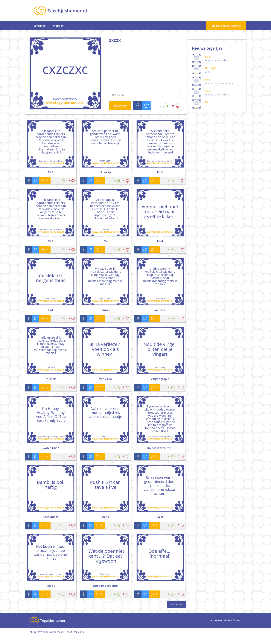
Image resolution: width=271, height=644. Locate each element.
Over (228, 620)
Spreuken (40, 26)
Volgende (176, 604)
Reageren (120, 106)
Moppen (58, 26)
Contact (237, 620)
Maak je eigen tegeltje (226, 26)
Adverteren (217, 620)
